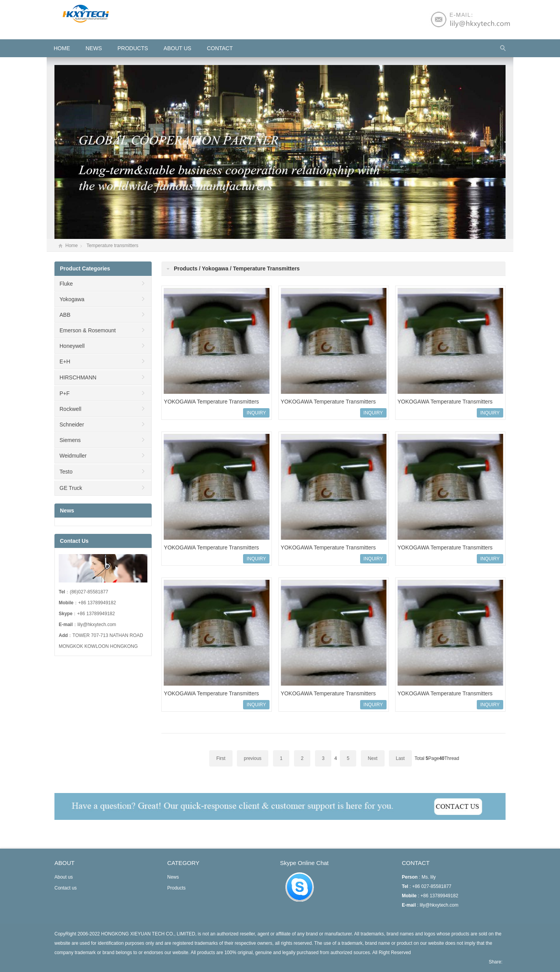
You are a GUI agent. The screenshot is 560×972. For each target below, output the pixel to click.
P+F (65, 393)
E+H (65, 361)
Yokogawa (72, 299)
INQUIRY (256, 413)
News (94, 48)
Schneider (72, 425)
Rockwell (70, 409)
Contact (220, 48)
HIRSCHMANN (78, 377)
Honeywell (72, 346)
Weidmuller (73, 456)
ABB (65, 315)
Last (400, 758)
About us (178, 48)
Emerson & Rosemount (88, 330)
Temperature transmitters (112, 246)
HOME (62, 48)
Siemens (70, 440)
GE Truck (71, 488)
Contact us (66, 888)
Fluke (66, 284)
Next (373, 758)
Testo (66, 472)
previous (253, 758)
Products (133, 48)
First (221, 758)
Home (72, 246)
